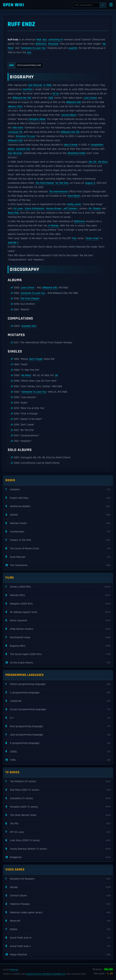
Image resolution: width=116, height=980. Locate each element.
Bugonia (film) (58, 646)
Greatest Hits (23, 149)
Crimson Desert (58, 896)
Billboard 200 (74, 102)
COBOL (58, 752)
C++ (58, 718)
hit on (56, 94)
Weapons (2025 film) (58, 604)
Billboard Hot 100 (22, 98)
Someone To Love (25, 136)
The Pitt (58, 824)
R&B (39, 40)
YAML (58, 760)
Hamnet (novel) (58, 523)
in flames (53, 226)
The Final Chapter (45, 183)
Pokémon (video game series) (58, 912)
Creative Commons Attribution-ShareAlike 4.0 (45, 974)
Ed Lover (18, 209)
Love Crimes (90, 98)
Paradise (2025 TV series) (58, 807)
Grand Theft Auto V (58, 946)
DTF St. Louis (58, 832)
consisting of (55, 40)
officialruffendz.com (24, 65)
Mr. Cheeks (95, 209)
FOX (74, 238)
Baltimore (41, 44)
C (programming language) (58, 693)
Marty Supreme (58, 621)
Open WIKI (14, 5)
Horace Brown (54, 209)
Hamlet (58, 515)
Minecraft (58, 921)
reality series (74, 204)
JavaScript (58, 701)
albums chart (15, 106)
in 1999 (47, 85)
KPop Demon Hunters (58, 629)
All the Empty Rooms (58, 663)
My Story (103, 162)
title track (18, 128)
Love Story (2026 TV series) (58, 840)
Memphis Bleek (37, 119)
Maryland (53, 44)
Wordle (58, 887)
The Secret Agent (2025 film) (58, 654)
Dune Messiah (58, 557)
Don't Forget (36, 359)
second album (69, 115)
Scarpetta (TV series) (58, 798)
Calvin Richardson (35, 209)
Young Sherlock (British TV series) (58, 849)
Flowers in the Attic (58, 540)
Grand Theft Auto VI (58, 938)
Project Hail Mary (58, 498)
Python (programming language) (58, 684)
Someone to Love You (33, 48)
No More (26, 375)
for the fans (62, 183)
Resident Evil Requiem (58, 879)
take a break (71, 145)
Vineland (58, 490)
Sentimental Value (58, 638)
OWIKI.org (14, 970)
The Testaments (58, 565)
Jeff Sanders (70, 209)
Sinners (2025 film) (58, 587)
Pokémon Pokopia (58, 904)
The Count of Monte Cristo (58, 549)
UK (56, 375)
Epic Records (35, 85)
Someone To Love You (33, 293)
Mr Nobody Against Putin (58, 612)
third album (74, 196)
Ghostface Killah (76, 153)
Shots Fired (92, 238)
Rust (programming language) (58, 726)
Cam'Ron (27, 89)
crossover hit (15, 132)
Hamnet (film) (58, 595)
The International (58, 192)
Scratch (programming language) (58, 710)
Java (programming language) (58, 735)
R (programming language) (58, 743)
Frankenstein (58, 532)
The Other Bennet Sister (58, 815)
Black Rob (13, 213)
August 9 (90, 183)
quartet (73, 48)
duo (44, 40)
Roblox (58, 929)
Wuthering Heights (58, 506)
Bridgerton (58, 857)
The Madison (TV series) (58, 782)
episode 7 (13, 243)
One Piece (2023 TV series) (58, 790)
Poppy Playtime (58, 955)
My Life (92, 162)
